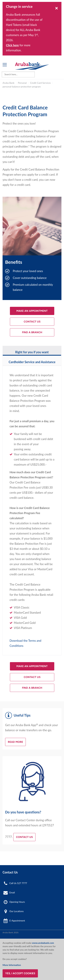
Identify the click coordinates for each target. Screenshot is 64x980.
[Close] (57, 8)
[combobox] (18, 74)
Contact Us (32, 322)
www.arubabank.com (43, 943)
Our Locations (16, 911)
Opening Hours (17, 902)
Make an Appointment (32, 311)
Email (12, 893)
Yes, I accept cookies (20, 973)
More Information (12, 965)
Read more (15, 742)
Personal (22, 83)
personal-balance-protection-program (22, 87)
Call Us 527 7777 (18, 883)
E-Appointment (17, 921)
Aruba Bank (8, 83)
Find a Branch (32, 332)
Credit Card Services (40, 83)
